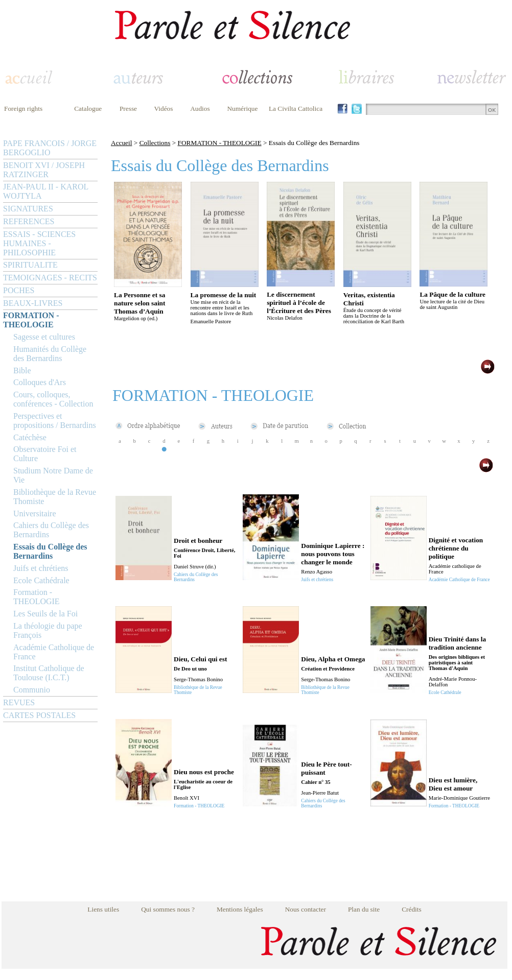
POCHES (19, 290)
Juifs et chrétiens (41, 568)
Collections (155, 143)
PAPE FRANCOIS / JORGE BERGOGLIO (50, 148)
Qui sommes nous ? (168, 909)
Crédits (412, 909)
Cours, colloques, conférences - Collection (53, 399)
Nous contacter (306, 909)
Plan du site (364, 909)
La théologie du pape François (48, 630)
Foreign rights (23, 109)
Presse (128, 109)
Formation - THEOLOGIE (37, 597)
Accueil (121, 143)
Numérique (242, 109)
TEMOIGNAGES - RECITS (50, 278)
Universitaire (35, 513)
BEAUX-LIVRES (33, 303)
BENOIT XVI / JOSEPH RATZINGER (44, 170)
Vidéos (164, 109)
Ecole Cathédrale (41, 580)
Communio (32, 690)
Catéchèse (30, 437)
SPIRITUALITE (30, 265)
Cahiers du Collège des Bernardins (51, 530)
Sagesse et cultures (44, 337)
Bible (22, 371)
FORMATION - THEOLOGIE (31, 320)
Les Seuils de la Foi (45, 614)
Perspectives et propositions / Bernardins (55, 421)
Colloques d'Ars (40, 382)
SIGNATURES (28, 209)
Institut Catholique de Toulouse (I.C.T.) (49, 673)
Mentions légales (240, 909)
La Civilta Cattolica (296, 109)
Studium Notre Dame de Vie (53, 475)
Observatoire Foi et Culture (45, 454)
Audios (200, 109)
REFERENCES (29, 221)
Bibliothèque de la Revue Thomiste (55, 497)
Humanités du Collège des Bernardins (50, 354)
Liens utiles (103, 909)
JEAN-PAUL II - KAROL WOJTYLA (46, 191)
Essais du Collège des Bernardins (50, 551)
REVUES (19, 702)
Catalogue (88, 109)
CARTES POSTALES (39, 715)
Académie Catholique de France (54, 652)
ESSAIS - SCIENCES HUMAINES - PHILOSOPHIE (39, 243)
